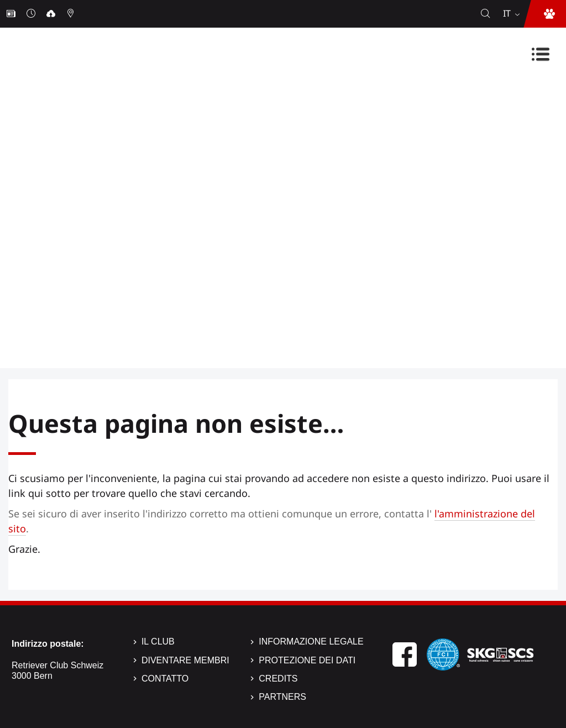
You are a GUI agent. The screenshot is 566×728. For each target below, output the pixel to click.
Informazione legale (311, 641)
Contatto (165, 679)
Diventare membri (185, 660)
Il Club (158, 641)
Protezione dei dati (307, 660)
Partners (282, 697)
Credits (278, 679)
